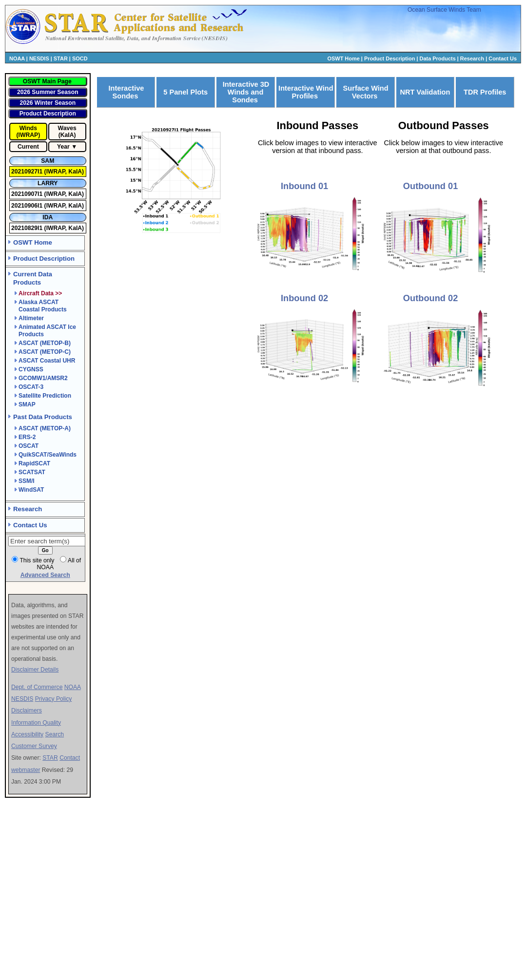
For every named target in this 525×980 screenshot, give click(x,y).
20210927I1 (28, 172)
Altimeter (31, 318)
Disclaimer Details (35, 670)
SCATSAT (32, 472)
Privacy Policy (54, 699)
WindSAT (31, 490)
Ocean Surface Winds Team (444, 10)
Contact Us (503, 58)
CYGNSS (31, 369)
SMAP (27, 404)
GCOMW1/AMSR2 (43, 378)
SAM (48, 161)
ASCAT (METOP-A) (45, 428)
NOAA (17, 58)
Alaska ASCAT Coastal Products (43, 306)
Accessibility (27, 734)
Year (63, 147)
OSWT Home (344, 58)
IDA (48, 217)
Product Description (390, 58)
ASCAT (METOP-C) (45, 352)
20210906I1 (28, 206)
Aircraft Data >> (40, 293)
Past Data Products (43, 417)
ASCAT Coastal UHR (47, 361)
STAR (61, 58)
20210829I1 (28, 228)
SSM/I (27, 481)
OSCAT (29, 446)
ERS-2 (27, 437)
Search (55, 734)
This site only (37, 560)
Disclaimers (27, 711)
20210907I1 (28, 194)
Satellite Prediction (45, 396)
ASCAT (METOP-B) (45, 343)
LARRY (48, 183)
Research (472, 58)
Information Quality (36, 723)
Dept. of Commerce (37, 687)
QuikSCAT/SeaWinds (48, 455)
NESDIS (39, 58)
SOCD (80, 58)
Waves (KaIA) (67, 132)
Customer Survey (34, 746)
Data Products (438, 58)
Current (28, 147)
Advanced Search (45, 575)
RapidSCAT (34, 463)
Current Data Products (33, 278)
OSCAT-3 (31, 387)
